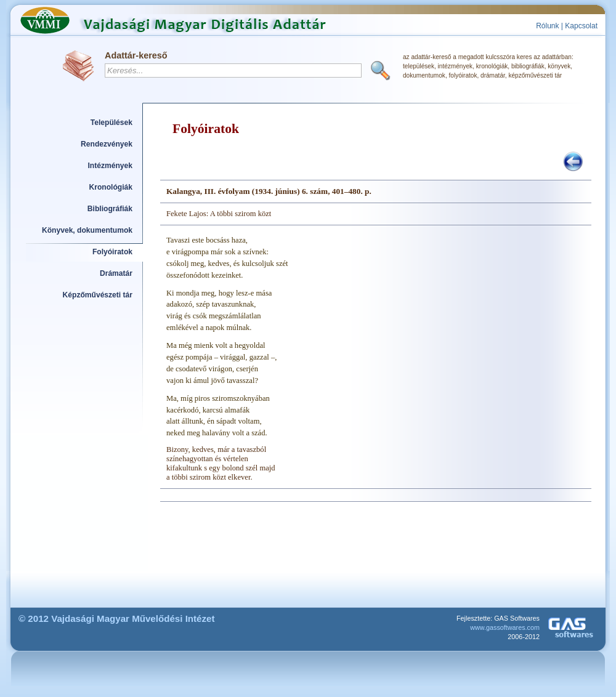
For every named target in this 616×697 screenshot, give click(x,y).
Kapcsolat (581, 26)
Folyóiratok (112, 252)
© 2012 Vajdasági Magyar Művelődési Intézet (117, 618)
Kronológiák (111, 187)
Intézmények (111, 166)
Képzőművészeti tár (98, 295)
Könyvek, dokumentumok (87, 230)
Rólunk (547, 26)
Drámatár (116, 273)
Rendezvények (107, 144)
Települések (111, 123)
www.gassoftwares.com (505, 627)
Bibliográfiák (110, 209)
